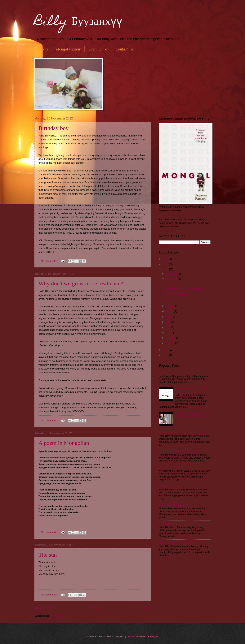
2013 (166, 264)
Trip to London (167, 543)
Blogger (154, 636)
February (171, 338)
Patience (164, 373)
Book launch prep (168, 524)
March (169, 333)
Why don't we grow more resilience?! (82, 283)
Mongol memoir (68, 49)
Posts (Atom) (57, 616)
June (169, 317)
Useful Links (98, 49)
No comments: (49, 261)
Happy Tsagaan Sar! (170, 486)
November (172, 279)
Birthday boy (54, 128)
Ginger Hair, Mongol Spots (173, 505)
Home (44, 49)
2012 (166, 269)
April (168, 327)
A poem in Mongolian (64, 443)
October (170, 306)
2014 (166, 259)
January (170, 343)
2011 (166, 350)
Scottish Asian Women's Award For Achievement (192, 390)
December (172, 274)
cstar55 (131, 636)
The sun (48, 555)
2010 (166, 355)
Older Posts (142, 608)
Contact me (124, 49)
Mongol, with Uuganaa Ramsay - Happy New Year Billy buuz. (192, 415)
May (168, 322)
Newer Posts (44, 608)
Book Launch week (169, 432)
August (170, 311)
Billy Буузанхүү (78, 22)
